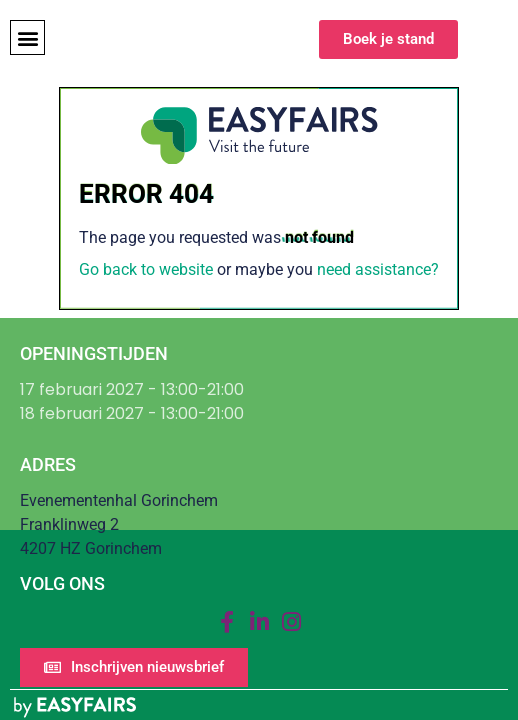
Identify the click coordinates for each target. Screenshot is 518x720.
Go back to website (146, 269)
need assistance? (378, 269)
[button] (27, 37)
